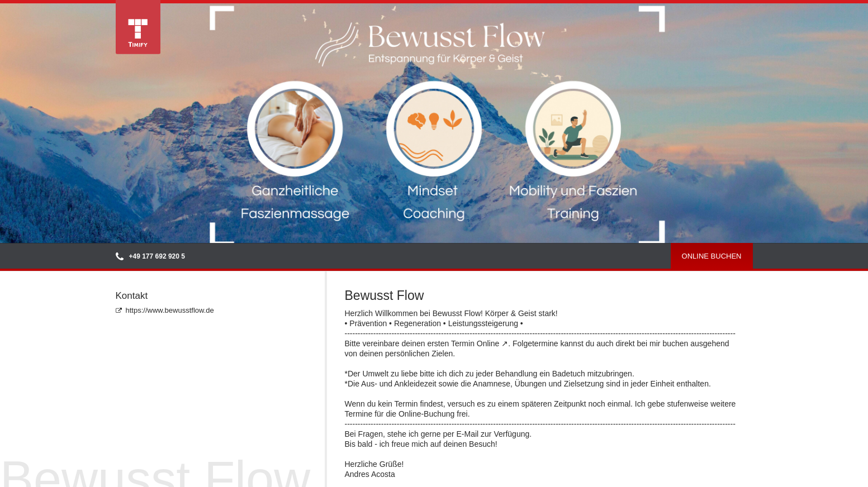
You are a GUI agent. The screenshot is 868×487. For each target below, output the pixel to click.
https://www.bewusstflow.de (165, 310)
